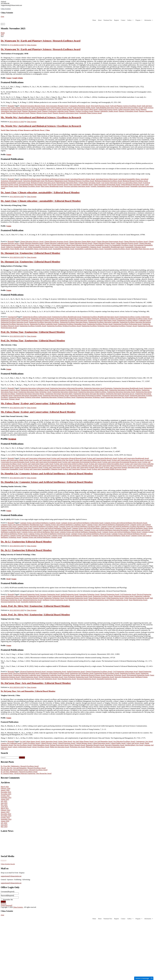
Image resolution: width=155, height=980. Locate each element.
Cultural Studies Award (118, 743)
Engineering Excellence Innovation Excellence (44, 322)
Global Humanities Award (41, 745)
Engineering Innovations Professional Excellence (85, 395)
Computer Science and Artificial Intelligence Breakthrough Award (22, 525)
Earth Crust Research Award (40, 108)
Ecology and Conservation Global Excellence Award (71, 464)
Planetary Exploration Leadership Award (55, 111)
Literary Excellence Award (41, 747)
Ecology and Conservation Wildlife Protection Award (109, 469)
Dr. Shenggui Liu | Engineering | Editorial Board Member (31, 253)
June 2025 (4, 803)
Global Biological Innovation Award (132, 184)
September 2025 (6, 798)
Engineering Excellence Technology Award (96, 326)
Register (117, 20)
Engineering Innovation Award (124, 596)
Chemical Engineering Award (110, 594)
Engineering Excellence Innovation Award (14, 322)
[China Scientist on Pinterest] (4, 860)
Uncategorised (12, 317)
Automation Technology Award (89, 594)
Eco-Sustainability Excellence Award (121, 245)
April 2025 (4, 807)
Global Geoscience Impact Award (129, 109)
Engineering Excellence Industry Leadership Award (134, 320)
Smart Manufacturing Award (138, 600)
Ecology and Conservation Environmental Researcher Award (122, 462)
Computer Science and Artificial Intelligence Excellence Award (38, 526)
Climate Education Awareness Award (56, 241)
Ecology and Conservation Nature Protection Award (110, 466)
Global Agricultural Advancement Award (107, 184)
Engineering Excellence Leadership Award (44, 324)
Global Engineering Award (115, 598)
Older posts (4, 749)
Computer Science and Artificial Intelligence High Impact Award (93, 528)
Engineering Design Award (83, 596)
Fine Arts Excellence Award (23, 745)
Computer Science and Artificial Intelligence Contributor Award (65, 525)
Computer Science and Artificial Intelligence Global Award (52, 528)
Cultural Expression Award (66, 743)
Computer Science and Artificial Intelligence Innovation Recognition (106, 530)
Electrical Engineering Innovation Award (26, 673)
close (2, 16)
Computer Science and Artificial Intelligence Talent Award (111, 536)
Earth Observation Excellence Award (131, 108)
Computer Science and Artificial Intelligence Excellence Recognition (123, 526)
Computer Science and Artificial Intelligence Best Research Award (125, 523)
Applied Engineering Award (69, 594)
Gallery (130, 20)
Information (149, 20)
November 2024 (6, 816)
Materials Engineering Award (78, 600)
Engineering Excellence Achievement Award (37, 317)
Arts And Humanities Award (103, 741)
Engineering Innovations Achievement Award (35, 388)
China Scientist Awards (8, 864)
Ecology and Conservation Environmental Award (46, 462)
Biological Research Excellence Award (135, 181)
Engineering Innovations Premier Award (56, 395)
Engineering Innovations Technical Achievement (24, 397)
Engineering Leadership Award (51, 675)
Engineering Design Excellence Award (107, 673)
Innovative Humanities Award (115, 745)
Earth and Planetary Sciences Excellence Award (126, 106)
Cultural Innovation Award (101, 743)
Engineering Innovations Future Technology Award (35, 392)
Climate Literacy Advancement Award (53, 245)
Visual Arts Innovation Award (115, 747)
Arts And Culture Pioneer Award (83, 741)
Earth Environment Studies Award (84, 108)
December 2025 (6, 792)
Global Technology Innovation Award (51, 677)
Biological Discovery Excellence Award (81, 181)
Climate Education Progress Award (127, 243)
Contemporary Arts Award (144, 741)
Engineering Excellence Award (103, 596)
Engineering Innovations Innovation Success (120, 394)
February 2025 (6, 810)
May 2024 (4, 827)
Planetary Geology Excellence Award (81, 111)
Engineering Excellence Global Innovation (73, 320)
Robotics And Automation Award (46, 679)
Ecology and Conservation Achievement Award (35, 458)
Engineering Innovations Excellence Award (35, 390)
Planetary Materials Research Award (18, 113)
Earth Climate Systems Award (21, 108)
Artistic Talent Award (65, 741)
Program (139, 20)
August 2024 (5, 821)
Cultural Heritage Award (84, 743)
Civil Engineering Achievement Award (125, 672)
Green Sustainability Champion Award (88, 247)
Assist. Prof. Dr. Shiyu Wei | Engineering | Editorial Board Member (35, 606)
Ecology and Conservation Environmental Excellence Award (82, 462)
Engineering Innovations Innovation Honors (30, 394)
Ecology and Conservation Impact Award (19, 466)
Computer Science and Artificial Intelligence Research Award (91, 534)
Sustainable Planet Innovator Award (142, 249)
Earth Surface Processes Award (23, 109)
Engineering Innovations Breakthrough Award (128, 388)
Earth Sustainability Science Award (45, 109)
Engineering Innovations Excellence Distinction (65, 390)
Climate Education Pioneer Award (104, 243)
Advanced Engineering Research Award (33, 672)
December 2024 (6, 814)
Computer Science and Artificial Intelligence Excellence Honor (79, 526)
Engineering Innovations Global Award (65, 392)
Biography (11, 106)
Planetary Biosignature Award (32, 111)
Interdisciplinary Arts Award (134, 745)
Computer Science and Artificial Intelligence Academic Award (40, 523)
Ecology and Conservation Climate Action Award (17, 460)
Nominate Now (108, 20)
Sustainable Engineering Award (31, 602)
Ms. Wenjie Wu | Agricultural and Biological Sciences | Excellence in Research (41, 117)
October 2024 (5, 818)
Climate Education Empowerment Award (110, 241)
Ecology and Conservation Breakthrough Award (133, 458)
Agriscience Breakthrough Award (34, 181)
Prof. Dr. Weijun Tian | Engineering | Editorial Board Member (33, 332)
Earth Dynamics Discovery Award (61, 108)
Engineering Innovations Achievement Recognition (67, 388)
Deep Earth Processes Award (100, 106)
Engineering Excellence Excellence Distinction (84, 319)
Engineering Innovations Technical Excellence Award (58, 397)
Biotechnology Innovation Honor (67, 183)
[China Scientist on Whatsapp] (6, 860)
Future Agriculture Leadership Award (81, 184)
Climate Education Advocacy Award (32, 241)
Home (94, 20)
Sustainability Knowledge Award (64, 249)
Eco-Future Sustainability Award (98, 245)
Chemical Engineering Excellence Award (99, 672)
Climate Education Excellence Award (136, 241)
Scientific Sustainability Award (100, 186)
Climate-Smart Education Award (76, 245)
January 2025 (5, 812)
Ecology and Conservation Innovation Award (48, 466)
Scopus (9, 78)
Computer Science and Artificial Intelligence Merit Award (40, 532)
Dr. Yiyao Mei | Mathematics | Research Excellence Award (20, 766)
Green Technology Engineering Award (76, 677)
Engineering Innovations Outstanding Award (28, 395)
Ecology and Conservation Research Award (28, 467)
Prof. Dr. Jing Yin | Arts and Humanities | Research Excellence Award (23, 768)
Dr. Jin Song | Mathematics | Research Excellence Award (19, 772)
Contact (123, 20)
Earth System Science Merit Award (86, 109)
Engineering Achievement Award (17, 596)
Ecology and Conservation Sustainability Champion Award (43, 469)
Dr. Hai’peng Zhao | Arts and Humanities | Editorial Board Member (36, 683)
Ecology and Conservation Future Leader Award (38, 464)
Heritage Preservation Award (59, 745)
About (100, 20)
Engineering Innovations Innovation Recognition (89, 394)
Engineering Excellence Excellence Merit (113, 319)
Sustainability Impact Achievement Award (38, 249)
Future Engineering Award (97, 598)
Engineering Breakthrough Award (63, 596)
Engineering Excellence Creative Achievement (135, 317)
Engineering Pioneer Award (15, 598)
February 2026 (6, 788)
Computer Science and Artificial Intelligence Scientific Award (71, 536)
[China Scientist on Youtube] (3, 860)
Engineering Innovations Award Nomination (98, 388)
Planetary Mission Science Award (41, 113)
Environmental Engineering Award (76, 598)
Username (8, 892)
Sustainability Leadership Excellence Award (89, 249)
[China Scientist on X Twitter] (1, 860)
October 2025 (5, 796)
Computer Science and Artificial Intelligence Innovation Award (21, 530)
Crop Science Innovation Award (111, 183)
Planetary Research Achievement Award (66, 113)
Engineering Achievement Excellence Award (55, 673)
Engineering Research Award (34, 598)
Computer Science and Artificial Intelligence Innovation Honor (63, 530)
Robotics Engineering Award (119, 600)
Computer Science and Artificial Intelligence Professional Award (49, 534)
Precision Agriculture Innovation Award (77, 186)
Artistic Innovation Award (49, 741)
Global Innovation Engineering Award (136, 598)
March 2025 (5, 808)
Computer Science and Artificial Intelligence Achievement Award (82, 523)
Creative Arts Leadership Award (11, 743)
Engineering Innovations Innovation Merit (59, 394)
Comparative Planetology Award (80, 106)
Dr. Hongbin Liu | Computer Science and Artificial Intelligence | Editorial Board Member (47, 474)
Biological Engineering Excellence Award (108, 181)
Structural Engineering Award (10, 602)
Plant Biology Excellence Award (29, 186)
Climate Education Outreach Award (81, 243)
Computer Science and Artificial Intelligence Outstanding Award (80, 532)
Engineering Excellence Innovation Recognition (135, 322)
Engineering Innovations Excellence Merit (95, 390)
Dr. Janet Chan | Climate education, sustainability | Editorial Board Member (40, 192)
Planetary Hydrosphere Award (128, 111)
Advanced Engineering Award (30, 594)
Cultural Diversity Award (49, 743)
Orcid (8, 579)
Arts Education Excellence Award (124, 741)
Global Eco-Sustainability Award (16, 247)
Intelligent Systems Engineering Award (55, 600)
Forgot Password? (7, 905)
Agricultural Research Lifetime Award (83, 179)
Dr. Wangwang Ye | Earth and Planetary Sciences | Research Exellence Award (41, 41)
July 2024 (4, 823)
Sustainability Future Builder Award (12, 249)
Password (7, 895)
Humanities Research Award (95, 745)
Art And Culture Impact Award (30, 741)
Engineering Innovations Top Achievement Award (122, 397)
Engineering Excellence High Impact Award (102, 320)
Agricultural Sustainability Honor (129, 179)
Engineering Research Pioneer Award (93, 675)
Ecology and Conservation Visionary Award (77, 469)
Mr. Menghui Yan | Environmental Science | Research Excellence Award (24, 770)
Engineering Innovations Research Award (116, 395)
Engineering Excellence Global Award (46, 320)
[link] (25, 130)
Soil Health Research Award (120, 186)
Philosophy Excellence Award (95, 747)
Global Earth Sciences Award (108, 109)
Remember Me (8, 900)
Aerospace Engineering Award (50, 594)
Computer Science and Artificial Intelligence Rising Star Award (30, 536)
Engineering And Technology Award (40, 596)
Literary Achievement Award (22, 747)
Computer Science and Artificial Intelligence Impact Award (134, 528)
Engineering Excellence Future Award (140, 319)
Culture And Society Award (135, 743)
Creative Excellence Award (31, 743)
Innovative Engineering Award (124, 677)
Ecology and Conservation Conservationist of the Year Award (53, 460)
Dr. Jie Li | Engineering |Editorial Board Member (26, 542)
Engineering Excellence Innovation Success (15, 324)
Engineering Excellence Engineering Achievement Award (49, 319)
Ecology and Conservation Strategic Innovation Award (122, 467)
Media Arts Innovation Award (60, 747)
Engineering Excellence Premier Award (100, 324)
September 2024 (6, 819)
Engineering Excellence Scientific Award (33, 326)
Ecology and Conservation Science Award (57, 467)
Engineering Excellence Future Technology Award (17, 320)
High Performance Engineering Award (101, 677)
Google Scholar (18, 78)
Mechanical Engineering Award (98, 600)
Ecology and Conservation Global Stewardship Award (106, 464)
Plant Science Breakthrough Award (52, 186)
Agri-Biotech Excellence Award (30, 179)
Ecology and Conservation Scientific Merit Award (87, 467)
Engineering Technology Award (54, 598)
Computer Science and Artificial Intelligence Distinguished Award (108, 525)
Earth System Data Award (66, 109)
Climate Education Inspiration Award (31, 243)
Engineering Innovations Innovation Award (121, 392)
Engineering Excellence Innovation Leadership (104, 322)
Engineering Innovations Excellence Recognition (125, 390)
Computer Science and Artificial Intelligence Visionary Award (42, 537)
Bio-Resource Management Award (56, 181)
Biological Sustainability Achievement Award (16, 183)
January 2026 (5, 790)
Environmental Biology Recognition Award (33, 184)
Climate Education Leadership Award (56, 243)
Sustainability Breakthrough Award (113, 247)
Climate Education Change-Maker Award (82, 241)
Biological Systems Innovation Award (43, 183)
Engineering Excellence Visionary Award (124, 326)
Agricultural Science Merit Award (107, 179)
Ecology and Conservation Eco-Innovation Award (128, 460)
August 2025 (5, 799)
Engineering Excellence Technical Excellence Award (64, 326)
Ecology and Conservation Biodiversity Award (102, 458)
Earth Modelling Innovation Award (107, 108)
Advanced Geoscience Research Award (33, 106)
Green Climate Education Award (65, 247)
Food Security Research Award (58, 184)
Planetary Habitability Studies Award (106, 111)
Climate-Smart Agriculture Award (89, 183)
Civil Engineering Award (128, 594)
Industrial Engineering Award (32, 600)
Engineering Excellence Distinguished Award (15, 319)
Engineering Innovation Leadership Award (27, 675)
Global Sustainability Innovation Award (41, 247)
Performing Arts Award (77, 747)
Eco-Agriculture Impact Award (132, 183)
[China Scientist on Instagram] (5, 860)
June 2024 (4, 825)
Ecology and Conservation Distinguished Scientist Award (92, 460)
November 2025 (6, 794)
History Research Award (77, 745)
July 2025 (4, 801)
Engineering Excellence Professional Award (127, 324)
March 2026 (5, 787)
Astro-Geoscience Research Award (57, 106)
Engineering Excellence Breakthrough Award (67, 317)
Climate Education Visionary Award (28, 245)
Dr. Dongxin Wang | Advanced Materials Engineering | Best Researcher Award (26, 773)
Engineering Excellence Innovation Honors (74, 322)
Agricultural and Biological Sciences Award (55, 179)
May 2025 (4, 805)
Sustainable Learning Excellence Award (117, 249)
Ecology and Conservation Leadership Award (78, 466)
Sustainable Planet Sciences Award (90, 113)
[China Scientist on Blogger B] (2, 860)
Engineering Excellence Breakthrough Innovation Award (100, 317)
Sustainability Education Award (135, 247)
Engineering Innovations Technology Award (90, 397)
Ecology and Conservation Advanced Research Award (69, 458)
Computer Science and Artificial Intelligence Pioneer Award (121, 532)
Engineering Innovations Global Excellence (92, 392)
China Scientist (6, 9)
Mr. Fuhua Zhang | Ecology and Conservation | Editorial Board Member (38, 403)
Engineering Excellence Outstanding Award (72, 324)
